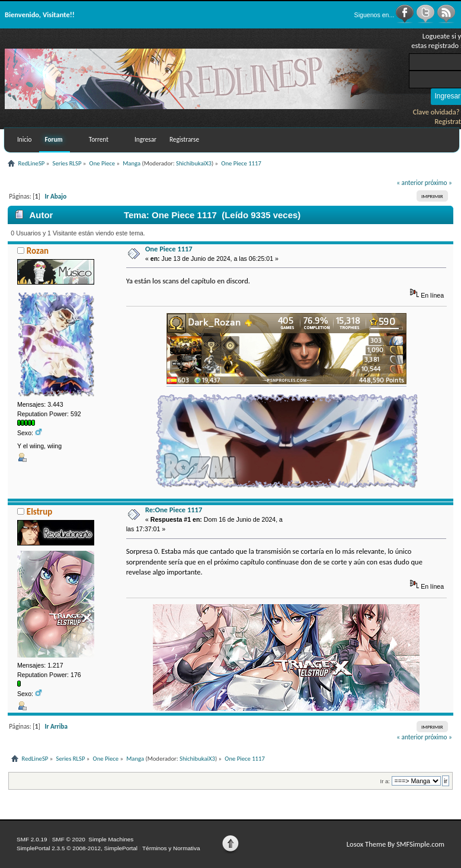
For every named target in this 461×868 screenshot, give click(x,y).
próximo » (438, 183)
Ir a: (385, 781)
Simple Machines (111, 839)
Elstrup (39, 512)
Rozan (38, 251)
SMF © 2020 (69, 839)
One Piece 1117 (169, 249)
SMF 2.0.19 (32, 839)
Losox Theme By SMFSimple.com (396, 844)
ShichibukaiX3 (194, 163)
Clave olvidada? (436, 112)
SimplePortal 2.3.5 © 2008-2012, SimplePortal (77, 848)
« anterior (410, 183)
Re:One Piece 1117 (174, 510)
